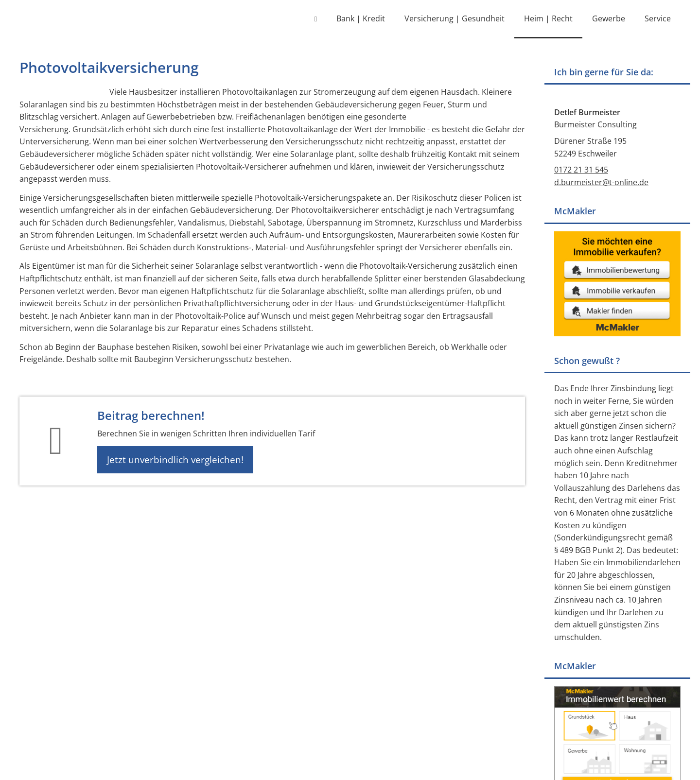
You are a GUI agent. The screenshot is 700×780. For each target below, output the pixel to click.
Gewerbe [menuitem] (609, 18)
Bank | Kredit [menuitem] (361, 18)
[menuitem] (316, 19)
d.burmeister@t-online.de (601, 184)
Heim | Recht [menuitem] (548, 18)
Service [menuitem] (658, 18)
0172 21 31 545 (581, 172)
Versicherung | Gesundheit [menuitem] (455, 18)
